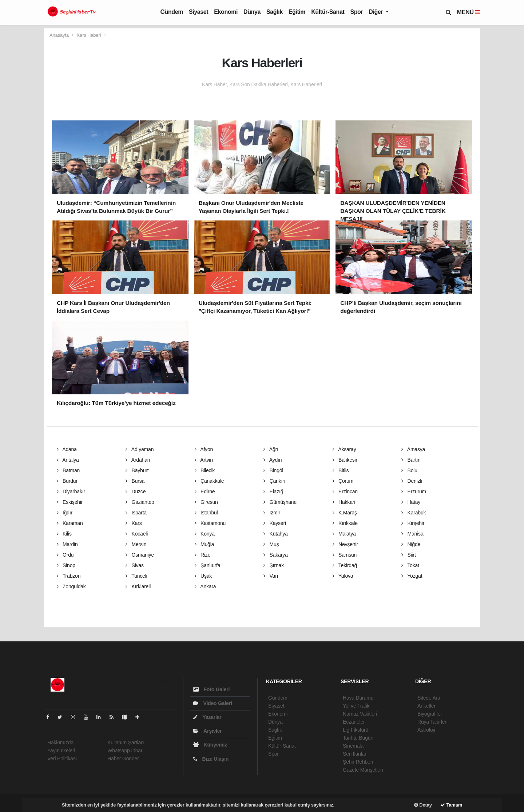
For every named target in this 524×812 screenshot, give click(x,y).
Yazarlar (207, 717)
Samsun (345, 555)
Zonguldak (71, 586)
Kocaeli (137, 534)
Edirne (205, 491)
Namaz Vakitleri (360, 714)
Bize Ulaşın (211, 759)
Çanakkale (209, 481)
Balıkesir (345, 460)
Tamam (451, 805)
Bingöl (273, 470)
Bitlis (341, 470)
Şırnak (274, 565)
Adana (67, 449)
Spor (356, 12)
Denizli (412, 481)
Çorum (343, 481)
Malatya (344, 534)
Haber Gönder (123, 759)
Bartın (411, 460)
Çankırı (274, 481)
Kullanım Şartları (126, 743)
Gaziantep (140, 502)
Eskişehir (70, 502)
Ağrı (271, 449)
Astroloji (426, 730)
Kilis (64, 534)
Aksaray (344, 449)
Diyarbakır (71, 491)
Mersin (136, 544)
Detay (423, 805)
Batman (68, 470)
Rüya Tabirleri (432, 722)
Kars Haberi (89, 35)
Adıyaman (140, 449)
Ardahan (138, 460)
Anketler (426, 706)
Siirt (409, 555)
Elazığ (273, 491)
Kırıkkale (345, 523)
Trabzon (69, 576)
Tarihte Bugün (358, 738)
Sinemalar (354, 746)
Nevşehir (345, 544)
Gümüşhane (280, 502)
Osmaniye (140, 555)
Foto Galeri (211, 689)
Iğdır (65, 513)
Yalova (343, 576)
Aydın (273, 460)
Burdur (67, 481)
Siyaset (199, 12)
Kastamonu (210, 523)
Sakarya (276, 555)
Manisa (412, 534)
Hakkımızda (60, 743)
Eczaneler (354, 722)
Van (271, 576)
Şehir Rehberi (358, 762)
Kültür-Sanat (328, 12)
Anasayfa (60, 35)
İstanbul (206, 513)
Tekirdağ (345, 565)
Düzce (136, 491)
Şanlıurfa (208, 565)
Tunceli (136, 576)
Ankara (205, 586)
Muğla (205, 544)
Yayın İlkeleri (61, 751)
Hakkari (344, 502)
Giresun (206, 502)
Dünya (252, 12)
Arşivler (208, 731)
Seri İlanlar (355, 754)
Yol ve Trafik (356, 706)
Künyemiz (210, 745)
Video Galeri (213, 703)
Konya (205, 534)
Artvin (204, 460)
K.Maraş (345, 513)
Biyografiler (430, 714)
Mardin (67, 544)
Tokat (410, 565)
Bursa (135, 481)
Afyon (204, 449)
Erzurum (414, 491)
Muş (271, 544)
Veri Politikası (62, 759)
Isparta (136, 513)
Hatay (411, 502)
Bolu (409, 470)
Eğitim (297, 12)
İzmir (272, 513)
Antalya (68, 460)
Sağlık (275, 12)
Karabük (414, 513)
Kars (134, 523)
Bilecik (205, 470)
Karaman (70, 523)
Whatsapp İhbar (125, 751)
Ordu (65, 555)
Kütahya (276, 534)
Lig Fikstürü (356, 730)
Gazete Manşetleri (363, 770)
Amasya (413, 449)
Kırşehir (413, 523)
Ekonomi (226, 12)
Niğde (411, 544)
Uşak (203, 576)
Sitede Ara (429, 698)
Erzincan (345, 491)
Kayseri (275, 523)
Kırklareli (138, 586)
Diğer (376, 12)
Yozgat (412, 576)
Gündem (172, 12)
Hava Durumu (358, 698)
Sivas (135, 565)
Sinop (66, 565)
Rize (203, 555)
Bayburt (137, 470)
